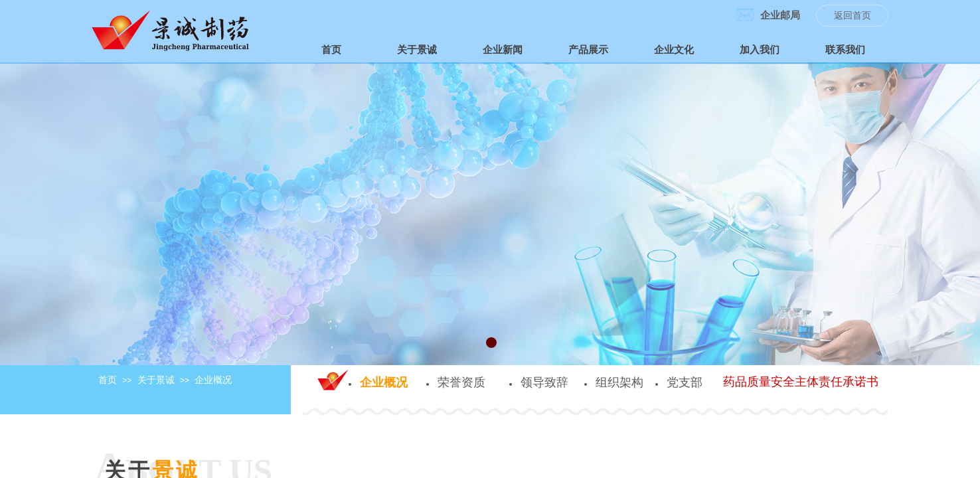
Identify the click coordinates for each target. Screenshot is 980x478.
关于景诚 (156, 380)
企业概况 (213, 380)
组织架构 (619, 382)
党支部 (685, 382)
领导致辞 (544, 382)
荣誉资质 (461, 382)
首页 (108, 380)
